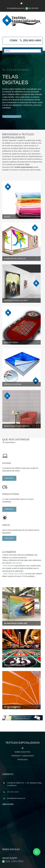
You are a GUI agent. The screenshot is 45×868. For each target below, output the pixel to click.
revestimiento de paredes (16, 420)
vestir (7, 211)
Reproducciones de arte (16, 295)
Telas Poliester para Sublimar (14, 568)
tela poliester (17, 557)
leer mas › (9, 473)
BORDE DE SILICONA (13, 379)
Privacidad (22, 754)
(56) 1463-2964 (33, 8)
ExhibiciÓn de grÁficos (15, 253)
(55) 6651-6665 (32, 40)
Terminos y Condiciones (22, 750)
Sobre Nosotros (22, 746)
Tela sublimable (9, 560)
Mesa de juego (11, 337)
